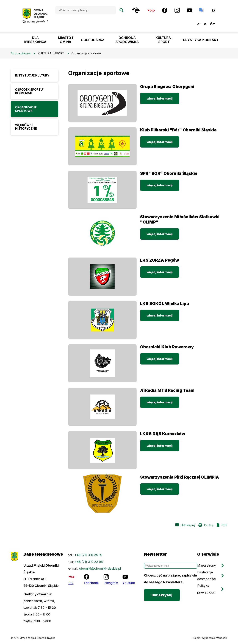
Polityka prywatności (206, 589)
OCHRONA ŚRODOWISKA (127, 40)
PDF (224, 525)
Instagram (111, 583)
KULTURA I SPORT (164, 40)
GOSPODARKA (93, 40)
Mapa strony (207, 565)
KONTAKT (210, 40)
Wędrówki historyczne (26, 127)
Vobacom (222, 638)
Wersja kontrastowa (216, 9)
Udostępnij (188, 525)
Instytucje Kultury (32, 75)
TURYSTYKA (191, 40)
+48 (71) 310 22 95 (89, 562)
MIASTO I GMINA (65, 40)
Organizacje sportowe (26, 109)
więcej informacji (160, 98)
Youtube (129, 583)
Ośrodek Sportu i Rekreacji (30, 91)
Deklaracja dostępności (206, 576)
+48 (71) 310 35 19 (88, 555)
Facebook (91, 583)
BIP (71, 583)
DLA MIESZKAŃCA (35, 40)
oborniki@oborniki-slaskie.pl (100, 568)
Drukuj (209, 525)
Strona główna (21, 53)
